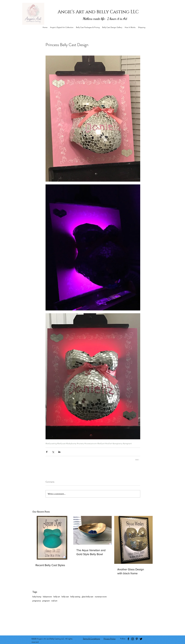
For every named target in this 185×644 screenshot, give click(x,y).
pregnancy (37, 601)
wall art (54, 601)
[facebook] (128, 639)
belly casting (75, 597)
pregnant (46, 601)
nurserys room (101, 597)
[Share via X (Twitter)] (53, 452)
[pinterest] (137, 639)
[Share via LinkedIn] (59, 452)
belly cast (65, 597)
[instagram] (133, 639)
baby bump (37, 597)
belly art (57, 597)
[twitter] (141, 639)
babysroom (47, 597)
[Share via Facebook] (47, 452)
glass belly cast (88, 597)
